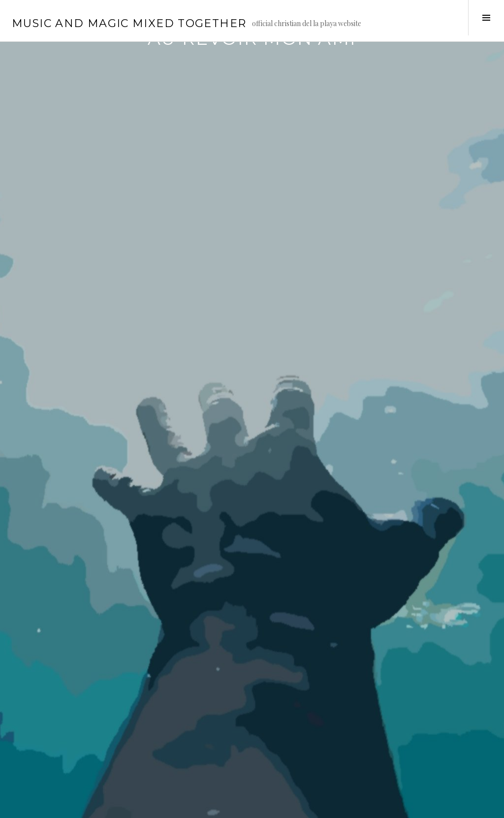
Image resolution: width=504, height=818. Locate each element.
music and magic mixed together (129, 23)
